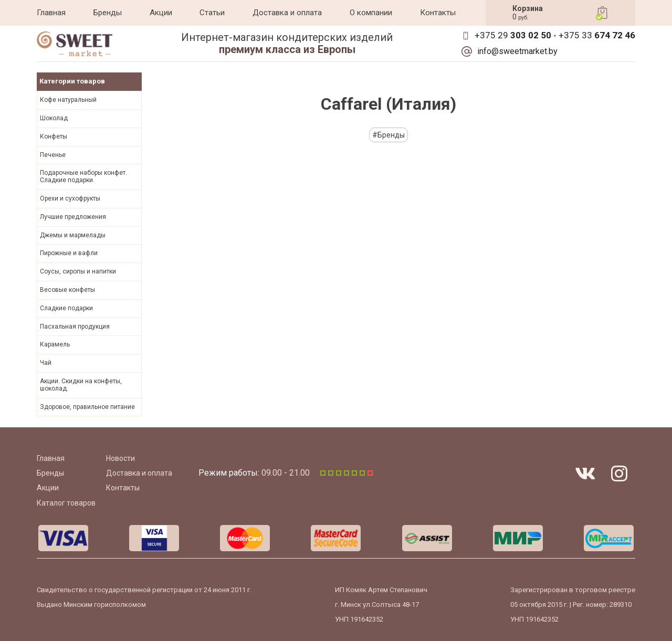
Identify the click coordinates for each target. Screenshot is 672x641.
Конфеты (54, 136)
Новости (120, 458)
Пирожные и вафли (69, 253)
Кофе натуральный (68, 100)
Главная (51, 13)
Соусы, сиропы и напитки (78, 271)
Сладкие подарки (66, 308)
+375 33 (597, 35)
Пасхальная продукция (75, 327)
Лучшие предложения (73, 217)
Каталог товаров (66, 503)
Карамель (55, 344)
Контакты (438, 13)
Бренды (108, 13)
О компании (371, 13)
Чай (46, 363)
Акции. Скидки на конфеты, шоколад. (81, 385)
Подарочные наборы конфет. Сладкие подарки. (83, 176)
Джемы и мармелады (73, 235)
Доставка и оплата (287, 13)
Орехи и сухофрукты (70, 198)
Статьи (212, 13)
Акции (161, 13)
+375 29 (513, 35)
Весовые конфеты (67, 290)
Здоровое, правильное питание (87, 407)
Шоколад (54, 118)
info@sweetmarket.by (517, 51)
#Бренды (388, 135)
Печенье (53, 155)
